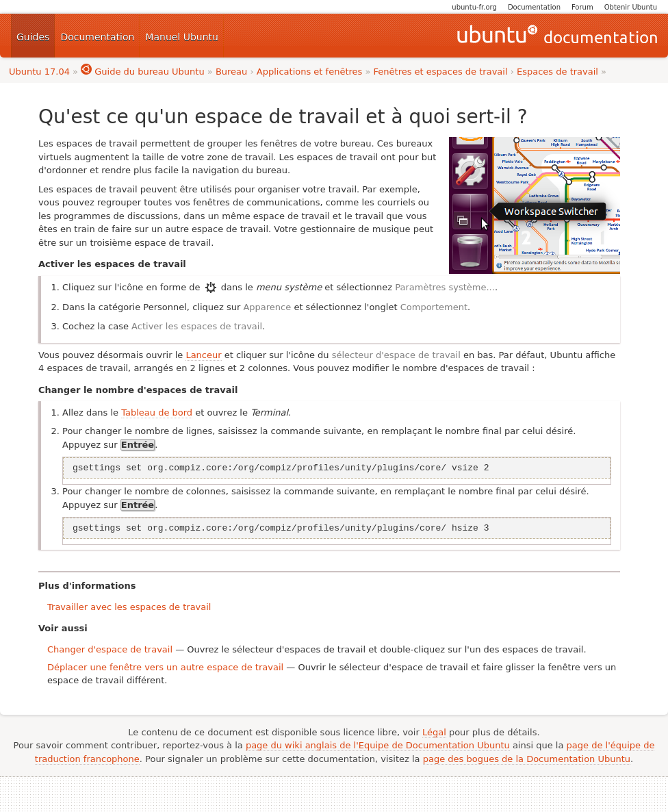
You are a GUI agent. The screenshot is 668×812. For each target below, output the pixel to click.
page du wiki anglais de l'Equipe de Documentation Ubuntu (378, 745)
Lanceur (203, 355)
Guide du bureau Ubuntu (143, 72)
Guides (33, 37)
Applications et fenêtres (310, 72)
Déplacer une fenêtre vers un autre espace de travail (165, 667)
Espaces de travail (557, 72)
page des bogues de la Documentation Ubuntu (527, 759)
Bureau (231, 72)
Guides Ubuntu (557, 36)
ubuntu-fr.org (474, 7)
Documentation (534, 7)
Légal (434, 732)
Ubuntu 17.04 (39, 72)
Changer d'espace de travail (110, 649)
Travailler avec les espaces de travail (129, 607)
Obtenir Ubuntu (631, 7)
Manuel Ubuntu (182, 37)
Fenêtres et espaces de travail (441, 72)
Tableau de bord (157, 413)
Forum (582, 7)
